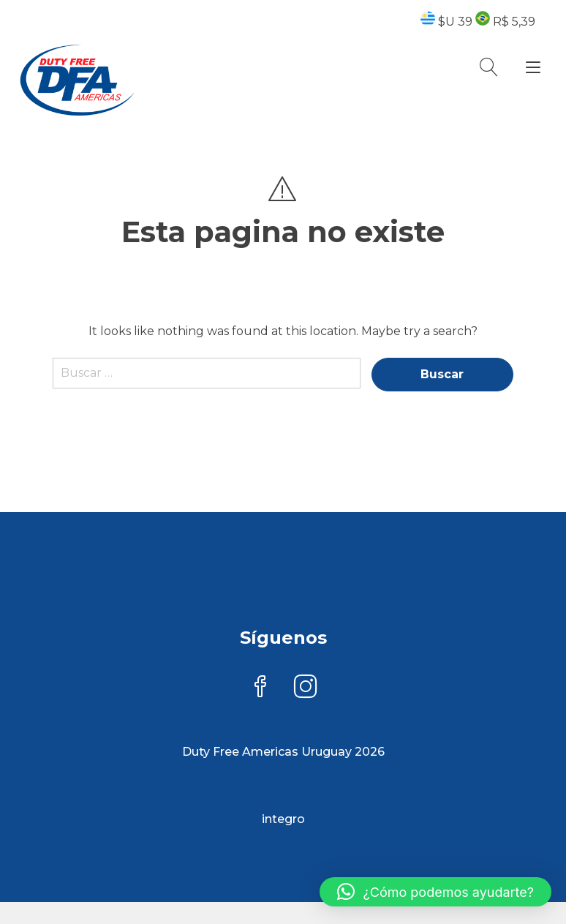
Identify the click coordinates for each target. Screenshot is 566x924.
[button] (435, 892)
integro (283, 819)
